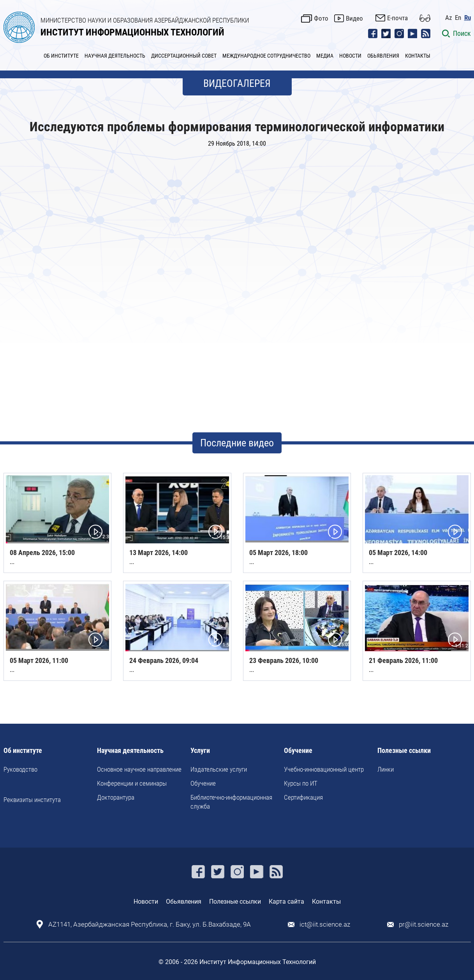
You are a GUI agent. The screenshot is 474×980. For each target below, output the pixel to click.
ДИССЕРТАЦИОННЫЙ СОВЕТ (184, 56)
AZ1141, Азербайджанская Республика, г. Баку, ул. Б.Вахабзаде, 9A (150, 924)
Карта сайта (286, 902)
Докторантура (116, 797)
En (458, 18)
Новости (146, 902)
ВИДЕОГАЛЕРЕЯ (237, 83)
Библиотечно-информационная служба (231, 802)
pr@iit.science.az (424, 924)
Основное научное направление (139, 769)
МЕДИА (325, 56)
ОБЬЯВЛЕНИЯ (383, 56)
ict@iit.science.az (325, 924)
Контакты (326, 902)
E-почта (397, 18)
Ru (468, 18)
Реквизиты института (32, 800)
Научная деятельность (130, 751)
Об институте (23, 751)
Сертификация (303, 797)
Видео (354, 18)
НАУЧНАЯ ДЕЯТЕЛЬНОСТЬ (115, 56)
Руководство (20, 769)
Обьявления (184, 902)
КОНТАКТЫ (418, 56)
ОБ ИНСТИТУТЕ (61, 56)
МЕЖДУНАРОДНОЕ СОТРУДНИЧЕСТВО (266, 56)
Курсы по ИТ (301, 783)
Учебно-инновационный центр (324, 769)
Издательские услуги (219, 769)
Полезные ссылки (404, 751)
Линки (386, 769)
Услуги (200, 751)
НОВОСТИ (350, 56)
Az (448, 18)
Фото (321, 18)
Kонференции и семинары (132, 783)
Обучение (203, 783)
